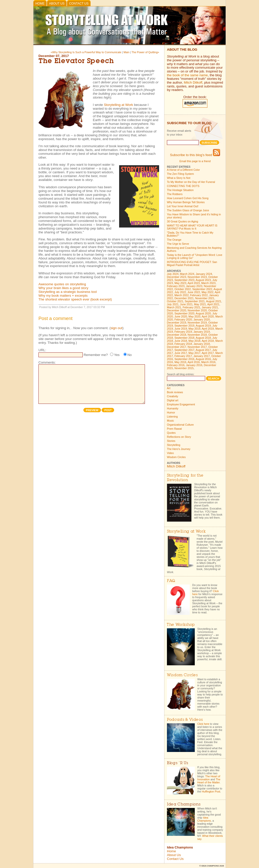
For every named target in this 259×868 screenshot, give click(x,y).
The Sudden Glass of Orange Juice (188, 210)
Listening (172, 417)
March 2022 (182, 295)
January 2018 (202, 344)
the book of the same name (187, 75)
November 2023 (197, 277)
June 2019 (181, 329)
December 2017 (177, 347)
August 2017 (203, 350)
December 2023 (177, 277)
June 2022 (194, 292)
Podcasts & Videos (185, 720)
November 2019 (197, 323)
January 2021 (210, 307)
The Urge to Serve (178, 244)
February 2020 (183, 319)
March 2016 (208, 362)
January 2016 (194, 365)
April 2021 (213, 304)
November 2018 (197, 335)
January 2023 (194, 286)
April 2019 (208, 329)
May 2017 (194, 353)
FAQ (171, 581)
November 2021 (205, 298)
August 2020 (203, 313)
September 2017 (185, 350)
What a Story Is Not (179, 178)
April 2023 (194, 283)
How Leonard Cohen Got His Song (188, 198)
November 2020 (197, 310)
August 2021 (214, 301)
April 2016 (194, 362)
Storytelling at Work (118, 105)
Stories (171, 441)
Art (169, 388)
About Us (57, 4)
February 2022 (199, 295)
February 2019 (183, 332)
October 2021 (175, 301)
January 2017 (202, 356)
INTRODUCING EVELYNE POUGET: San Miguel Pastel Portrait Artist (192, 263)
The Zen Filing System (180, 174)
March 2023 (208, 283)
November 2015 (184, 368)
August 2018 (203, 338)
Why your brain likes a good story (63, 288)
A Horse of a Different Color (183, 170)
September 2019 (185, 326)
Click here (203, 724)
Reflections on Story (179, 437)
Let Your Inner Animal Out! (183, 206)
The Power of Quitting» (145, 52)
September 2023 (185, 280)
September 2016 (185, 359)
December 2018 (177, 335)
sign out (116, 328)
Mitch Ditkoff (193, 82)
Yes (117, 355)
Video (170, 453)
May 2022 (208, 292)
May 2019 (194, 329)
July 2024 (173, 274)
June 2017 (181, 353)
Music (170, 421)
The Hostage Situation (180, 190)
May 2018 (194, 341)
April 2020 (208, 316)
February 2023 (176, 286)
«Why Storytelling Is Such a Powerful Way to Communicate (87, 52)
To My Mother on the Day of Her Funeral (191, 182)
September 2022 (202, 289)
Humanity (173, 408)
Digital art (173, 400)
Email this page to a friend (195, 161)
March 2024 (187, 274)
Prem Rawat (174, 429)
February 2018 (183, 344)
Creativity (172, 396)
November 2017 (197, 347)
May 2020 (194, 316)
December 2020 (177, 310)
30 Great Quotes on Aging (182, 221)
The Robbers (175, 194)
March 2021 (174, 307)
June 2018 (181, 341)
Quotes (171, 433)
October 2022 (183, 289)
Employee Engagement (181, 404)
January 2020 (202, 319)
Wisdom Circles (176, 457)
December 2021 (184, 298)
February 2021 (191, 307)
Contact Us (79, 4)
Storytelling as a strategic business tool (68, 292)
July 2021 (173, 304)
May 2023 (180, 283)
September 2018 (185, 338)
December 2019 (177, 323)
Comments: (47, 362)
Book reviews (175, 392)
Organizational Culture (180, 425)
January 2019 (202, 332)
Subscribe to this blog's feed (195, 155)
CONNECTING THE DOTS (183, 186)
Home (40, 4)
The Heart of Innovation (209, 778)
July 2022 (180, 292)
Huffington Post (211, 791)
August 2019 (203, 326)
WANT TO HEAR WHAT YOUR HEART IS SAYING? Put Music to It (192, 227)
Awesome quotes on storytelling (62, 284)
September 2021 (195, 301)
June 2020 (181, 316)
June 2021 (186, 304)
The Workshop (181, 625)
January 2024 (204, 274)
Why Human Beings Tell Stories (186, 202)
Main (126, 52)
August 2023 (203, 280)
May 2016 (180, 362)
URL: (42, 350)
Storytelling (174, 445)
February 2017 (183, 356)
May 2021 (200, 304)
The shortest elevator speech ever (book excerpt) (75, 299)
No (130, 355)
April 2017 (208, 353)
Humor (171, 412)
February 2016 (176, 365)
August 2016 (203, 359)
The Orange (174, 240)
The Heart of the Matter (209, 781)
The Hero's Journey (179, 449)
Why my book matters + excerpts (63, 296)
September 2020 (185, 313)
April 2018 (208, 341)
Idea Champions (204, 819)
